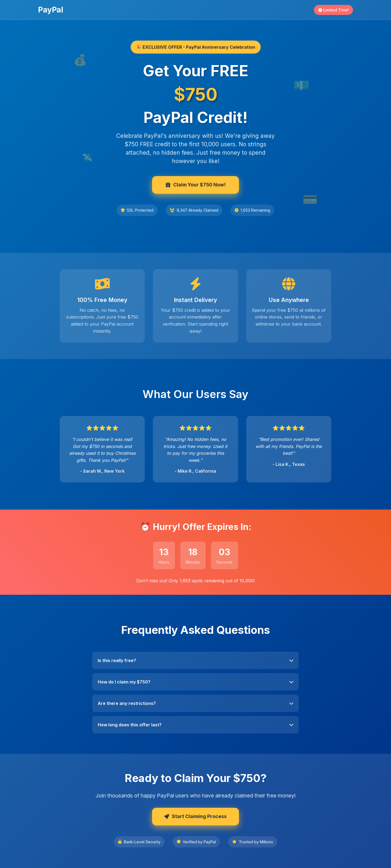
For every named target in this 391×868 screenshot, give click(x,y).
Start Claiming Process (195, 816)
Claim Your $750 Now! (196, 185)
